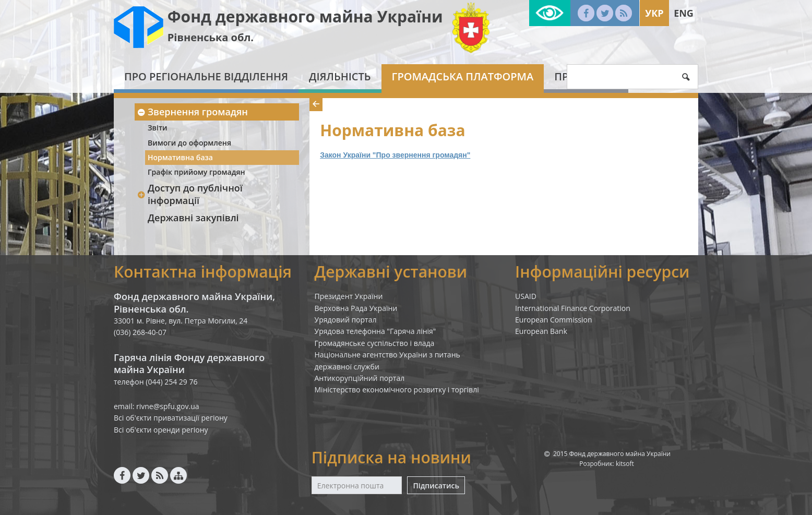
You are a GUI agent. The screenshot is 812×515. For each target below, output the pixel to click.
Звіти (158, 128)
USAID (526, 296)
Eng (684, 13)
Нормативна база (180, 157)
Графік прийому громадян (196, 172)
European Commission (554, 320)
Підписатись (436, 486)
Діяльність (340, 76)
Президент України (349, 296)
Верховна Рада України (356, 308)
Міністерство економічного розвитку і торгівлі (397, 390)
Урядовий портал (346, 320)
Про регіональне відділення (206, 76)
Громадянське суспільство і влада (375, 343)
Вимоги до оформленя (189, 143)
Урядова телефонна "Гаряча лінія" (375, 331)
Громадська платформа (463, 76)
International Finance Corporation (573, 308)
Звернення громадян (192, 112)
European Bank (541, 331)
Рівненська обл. (211, 37)
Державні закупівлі (193, 218)
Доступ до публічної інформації (190, 194)
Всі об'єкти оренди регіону (161, 430)
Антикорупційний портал (360, 378)
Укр (654, 13)
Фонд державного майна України (305, 16)
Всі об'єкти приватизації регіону (171, 418)
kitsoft (625, 464)
